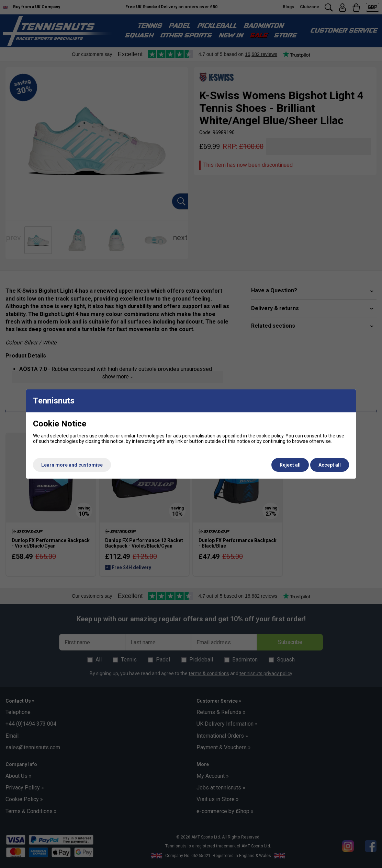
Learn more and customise (72, 465)
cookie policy (270, 436)
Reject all (290, 465)
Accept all (330, 465)
